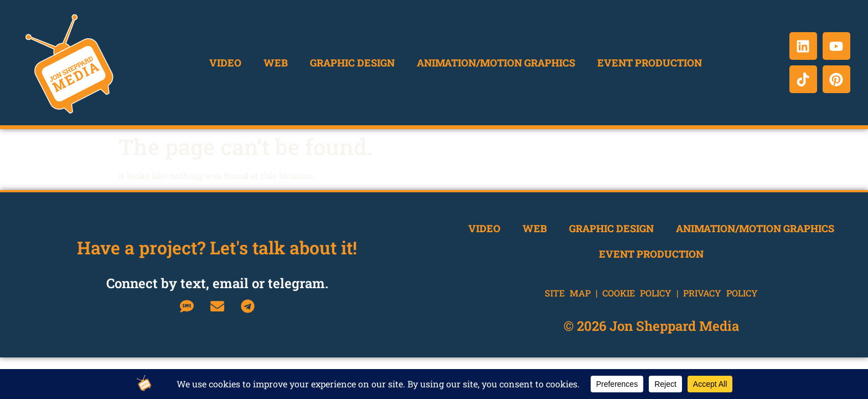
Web (276, 63)
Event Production (650, 63)
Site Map (568, 293)
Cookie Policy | (643, 293)
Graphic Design (352, 63)
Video (225, 63)
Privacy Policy (720, 293)
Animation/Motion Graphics (496, 63)
